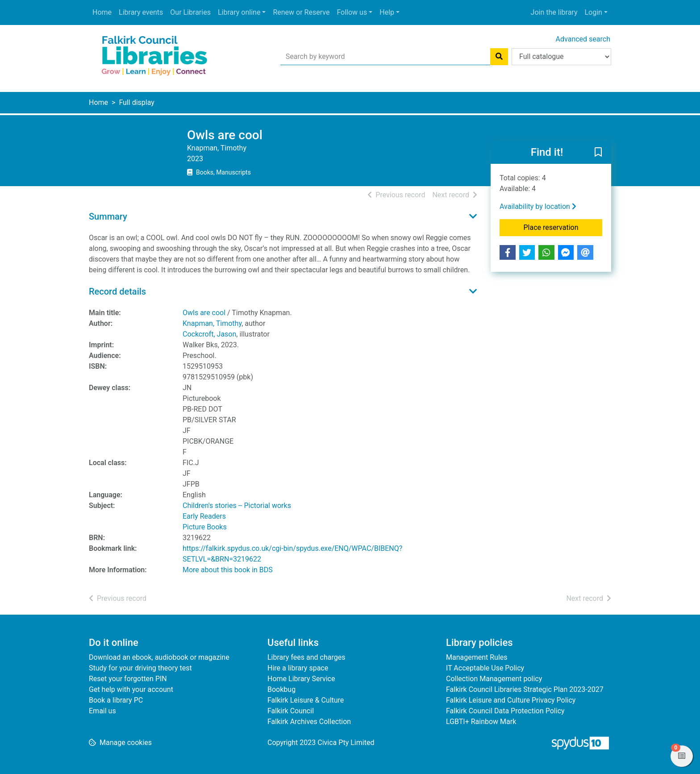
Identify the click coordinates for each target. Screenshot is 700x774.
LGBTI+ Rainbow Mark (481, 722)
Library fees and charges (306, 657)
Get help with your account (131, 689)
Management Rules (477, 657)
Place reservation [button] (563, 227)
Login (593, 12)
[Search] (499, 57)
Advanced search (583, 39)
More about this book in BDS (228, 570)
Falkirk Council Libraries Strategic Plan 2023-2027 (525, 689)
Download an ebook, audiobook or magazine (159, 657)
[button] (598, 153)
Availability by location (538, 206)
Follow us (352, 12)
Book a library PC (116, 700)
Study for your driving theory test (140, 668)
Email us (102, 711)
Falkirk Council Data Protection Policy (505, 711)
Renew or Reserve (301, 12)
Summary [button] (108, 216)
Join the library (554, 12)
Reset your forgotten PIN (128, 679)
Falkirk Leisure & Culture (306, 700)
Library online (239, 12)
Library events (141, 12)
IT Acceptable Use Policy (485, 668)
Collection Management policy (494, 679)
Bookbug (281, 689)
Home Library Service (301, 679)
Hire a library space (298, 668)
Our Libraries (190, 12)
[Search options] (561, 57)
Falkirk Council (291, 711)
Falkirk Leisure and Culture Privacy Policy (511, 700)
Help (387, 12)
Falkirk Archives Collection (309, 722)
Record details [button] (117, 291)
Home (102, 12)
